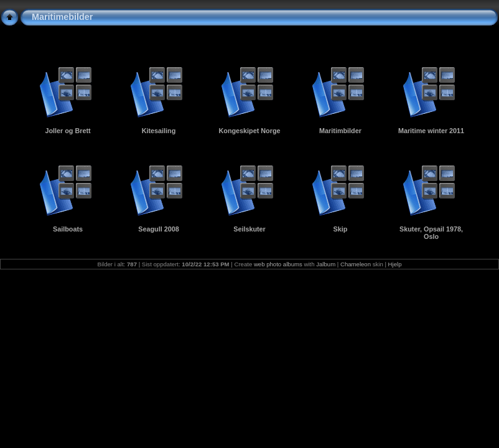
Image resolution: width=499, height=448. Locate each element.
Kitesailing (159, 131)
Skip (341, 229)
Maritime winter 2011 (431, 131)
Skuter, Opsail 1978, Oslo (431, 233)
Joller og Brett (68, 131)
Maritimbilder (340, 131)
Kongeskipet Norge (250, 131)
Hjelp (395, 264)
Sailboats (68, 229)
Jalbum (326, 264)
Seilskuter (250, 229)
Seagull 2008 (158, 229)
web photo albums (278, 264)
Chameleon (356, 264)
